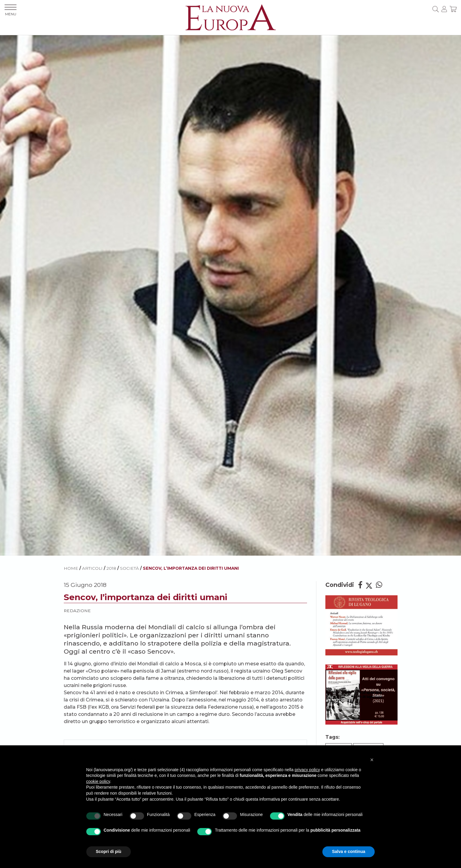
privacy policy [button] (307, 770)
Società (129, 568)
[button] (372, 760)
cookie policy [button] (98, 781)
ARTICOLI (92, 568)
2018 (111, 568)
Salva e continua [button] (349, 851)
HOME (71, 568)
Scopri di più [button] (109, 851)
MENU (11, 10)
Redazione (77, 611)
